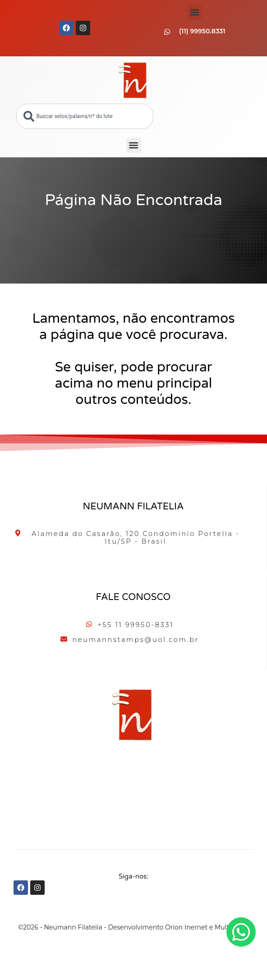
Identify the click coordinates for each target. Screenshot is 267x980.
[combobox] (85, 116)
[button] (195, 12)
